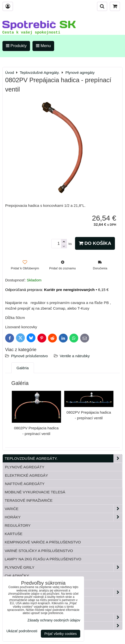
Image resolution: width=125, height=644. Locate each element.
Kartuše (14, 534)
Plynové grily (63, 567)
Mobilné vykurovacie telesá (35, 492)
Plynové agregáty (25, 467)
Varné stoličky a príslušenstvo (39, 551)
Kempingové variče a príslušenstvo (43, 542)
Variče (63, 509)
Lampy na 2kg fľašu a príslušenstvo (43, 559)
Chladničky (17, 576)
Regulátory (18, 525)
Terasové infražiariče (29, 500)
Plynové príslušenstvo (29, 356)
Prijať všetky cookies (61, 634)
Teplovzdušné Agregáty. (63, 458)
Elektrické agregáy (26, 475)
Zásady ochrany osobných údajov (54, 620)
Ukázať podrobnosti (22, 631)
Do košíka (95, 243)
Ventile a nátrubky (75, 356)
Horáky (63, 517)
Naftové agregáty (25, 484)
